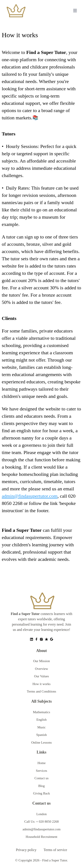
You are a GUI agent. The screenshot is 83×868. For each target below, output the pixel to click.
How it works (42, 684)
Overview (41, 669)
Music (42, 727)
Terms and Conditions (41, 691)
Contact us (42, 778)
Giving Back (41, 793)
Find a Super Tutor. (55, 860)
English (42, 720)
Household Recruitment (41, 837)
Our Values (41, 676)
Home (41, 763)
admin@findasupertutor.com (30, 496)
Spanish (42, 735)
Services (41, 771)
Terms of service (55, 850)
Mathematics (41, 712)
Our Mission (41, 661)
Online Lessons (41, 742)
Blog (41, 786)
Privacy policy (26, 850)
